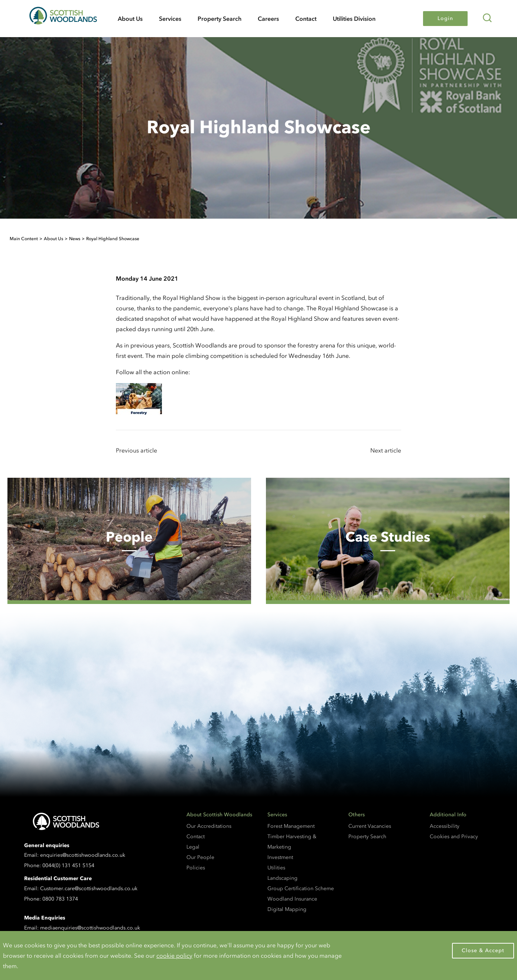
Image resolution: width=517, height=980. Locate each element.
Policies (196, 868)
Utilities (276, 868)
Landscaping (282, 878)
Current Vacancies (370, 826)
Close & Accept (483, 950)
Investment (280, 857)
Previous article (136, 450)
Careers (268, 19)
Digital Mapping (287, 909)
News (75, 239)
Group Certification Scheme (301, 888)
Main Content (24, 239)
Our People (200, 857)
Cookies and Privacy (454, 837)
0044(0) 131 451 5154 (68, 865)
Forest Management (291, 826)
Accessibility (445, 826)
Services (170, 19)
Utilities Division (354, 19)
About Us (130, 19)
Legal (193, 847)
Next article (386, 450)
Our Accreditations (209, 826)
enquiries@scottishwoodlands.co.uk (83, 855)
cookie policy (174, 955)
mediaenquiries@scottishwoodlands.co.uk (90, 928)
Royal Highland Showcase (113, 239)
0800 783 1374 (60, 899)
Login (445, 18)
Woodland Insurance (292, 899)
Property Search (220, 19)
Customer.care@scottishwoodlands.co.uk (89, 888)
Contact (306, 19)
